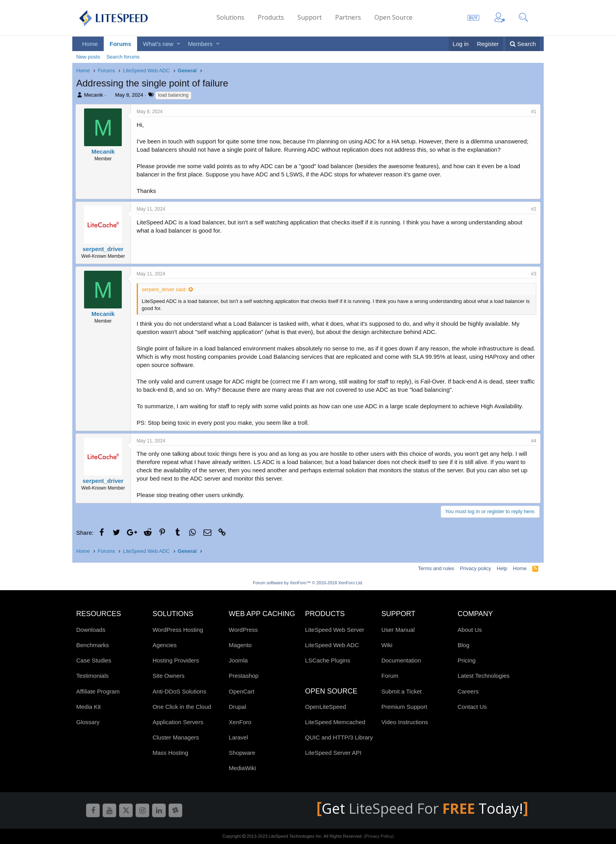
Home (90, 44)
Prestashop (244, 676)
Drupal (237, 707)
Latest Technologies (484, 676)
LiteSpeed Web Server (335, 630)
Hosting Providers (176, 660)
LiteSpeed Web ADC (332, 645)
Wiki (387, 645)
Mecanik (93, 95)
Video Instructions (405, 722)
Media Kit (89, 707)
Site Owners (169, 676)
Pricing (467, 660)
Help (502, 568)
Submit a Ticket (402, 691)
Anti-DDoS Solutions (179, 691)
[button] (179, 44)
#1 (533, 112)
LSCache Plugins (327, 660)
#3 (533, 274)
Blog (464, 645)
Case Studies (94, 660)
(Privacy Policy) (379, 836)
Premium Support (404, 707)
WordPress (243, 630)
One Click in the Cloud (182, 707)
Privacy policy (476, 568)
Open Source (393, 17)
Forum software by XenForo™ (308, 583)
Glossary (88, 722)
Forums (120, 44)
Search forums (123, 57)
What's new (158, 44)
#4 (533, 441)
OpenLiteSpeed (325, 707)
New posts (88, 57)
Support (310, 17)
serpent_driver (104, 249)
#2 (533, 209)
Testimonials (93, 676)
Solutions (230, 17)
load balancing (173, 95)
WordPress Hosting (178, 630)
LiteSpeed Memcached (335, 722)
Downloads (91, 630)
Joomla (238, 660)
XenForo (240, 722)
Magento (240, 645)
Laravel (238, 737)
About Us (470, 630)
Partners (348, 17)
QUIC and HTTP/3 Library (339, 737)
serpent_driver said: (165, 289)
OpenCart (241, 691)
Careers (468, 691)
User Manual (398, 630)
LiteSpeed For (413, 808)
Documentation (401, 660)
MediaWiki (242, 768)
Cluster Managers (176, 737)
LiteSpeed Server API (333, 753)
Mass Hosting (170, 753)
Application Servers (178, 722)
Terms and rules (436, 568)
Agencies (165, 645)
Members (201, 44)
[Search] (523, 44)
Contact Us (472, 707)
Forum (390, 676)
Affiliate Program (98, 691)
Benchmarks (93, 645)
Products (271, 17)
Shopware (242, 753)
